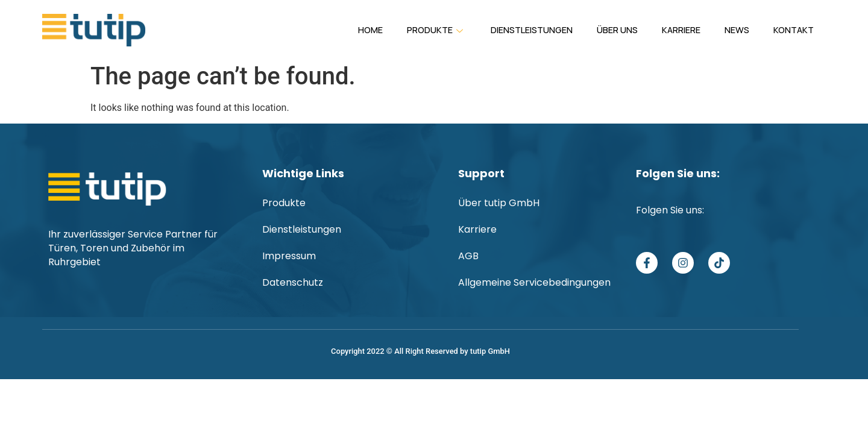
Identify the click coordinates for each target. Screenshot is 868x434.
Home (322, 33)
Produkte (394, 34)
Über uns (592, 33)
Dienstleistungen (499, 33)
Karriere (663, 33)
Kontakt (789, 33)
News (725, 33)
